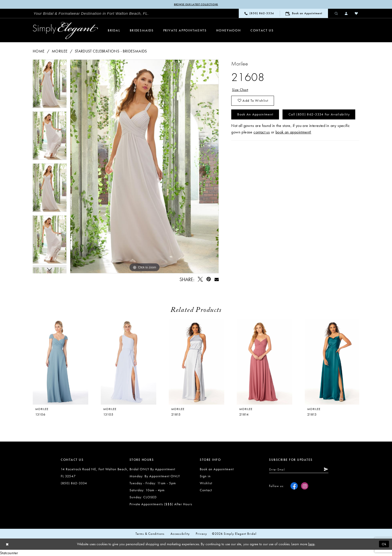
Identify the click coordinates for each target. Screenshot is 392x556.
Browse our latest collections (196, 4)
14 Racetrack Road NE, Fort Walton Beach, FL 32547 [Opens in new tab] (95, 473)
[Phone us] (259, 14)
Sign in (205, 476)
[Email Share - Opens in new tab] (216, 279)
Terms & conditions (150, 534)
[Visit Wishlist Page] (356, 13)
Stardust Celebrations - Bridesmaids (111, 51)
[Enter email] (301, 470)
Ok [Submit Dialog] (384, 544)
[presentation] (128, 362)
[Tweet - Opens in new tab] (200, 279)
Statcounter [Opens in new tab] (9, 553)
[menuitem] (91, 14)
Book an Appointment (257, 116)
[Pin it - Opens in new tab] (209, 279)
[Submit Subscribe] (329, 470)
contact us (262, 149)
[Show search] (336, 13)
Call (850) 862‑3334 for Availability (271, 131)
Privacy (201, 534)
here (311, 544)
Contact (206, 490)
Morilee (60, 51)
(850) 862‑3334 (74, 483)
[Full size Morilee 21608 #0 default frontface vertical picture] (144, 166)
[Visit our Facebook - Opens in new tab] (294, 487)
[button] (346, 13)
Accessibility (180, 534)
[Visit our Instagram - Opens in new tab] (305, 487)
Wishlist (206, 483)
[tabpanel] (50, 85)
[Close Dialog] (7, 544)
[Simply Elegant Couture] (65, 31)
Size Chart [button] (240, 90)
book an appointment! (293, 149)
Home (39, 51)
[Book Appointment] (304, 14)
